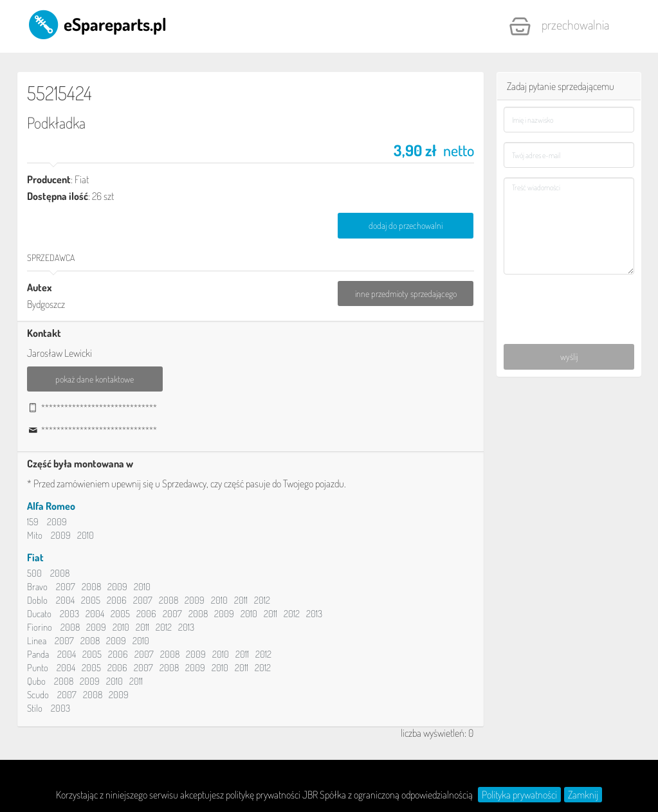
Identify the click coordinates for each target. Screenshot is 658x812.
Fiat (35, 557)
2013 (314, 614)
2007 (66, 587)
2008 (60, 573)
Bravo (37, 587)
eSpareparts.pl (97, 24)
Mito (35, 535)
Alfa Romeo (51, 506)
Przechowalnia (559, 26)
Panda (38, 654)
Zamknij (583, 795)
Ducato (39, 614)
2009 (57, 522)
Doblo (37, 600)
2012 (262, 600)
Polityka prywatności (519, 795)
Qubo (36, 681)
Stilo (35, 708)
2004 (65, 600)
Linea (37, 641)
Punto (38, 668)
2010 (86, 535)
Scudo (38, 695)
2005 (91, 600)
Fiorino (40, 627)
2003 (69, 614)
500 (34, 573)
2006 (117, 600)
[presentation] (569, 301)
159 (33, 522)
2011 (241, 600)
